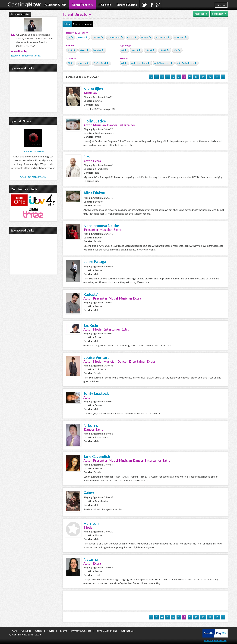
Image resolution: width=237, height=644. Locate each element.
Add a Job (105, 5)
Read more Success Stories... (26, 55)
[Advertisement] (145, 600)
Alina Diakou (94, 193)
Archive (63, 631)
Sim (87, 157)
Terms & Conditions (106, 631)
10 (196, 77)
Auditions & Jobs (55, 5)
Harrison (91, 523)
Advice (51, 631)
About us (26, 631)
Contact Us (127, 631)
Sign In (221, 5)
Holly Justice (95, 121)
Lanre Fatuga (95, 261)
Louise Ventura (96, 357)
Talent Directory (82, 5)
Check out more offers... (33, 177)
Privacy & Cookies (81, 631)
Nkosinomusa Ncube (101, 226)
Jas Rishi (91, 325)
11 (203, 77)
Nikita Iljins (93, 89)
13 (217, 77)
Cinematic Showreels (33, 151)
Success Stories (127, 5)
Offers (39, 631)
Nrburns (91, 425)
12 (210, 77)
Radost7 (91, 294)
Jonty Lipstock (96, 393)
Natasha (91, 559)
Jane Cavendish (97, 456)
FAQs (14, 631)
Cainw (89, 492)
